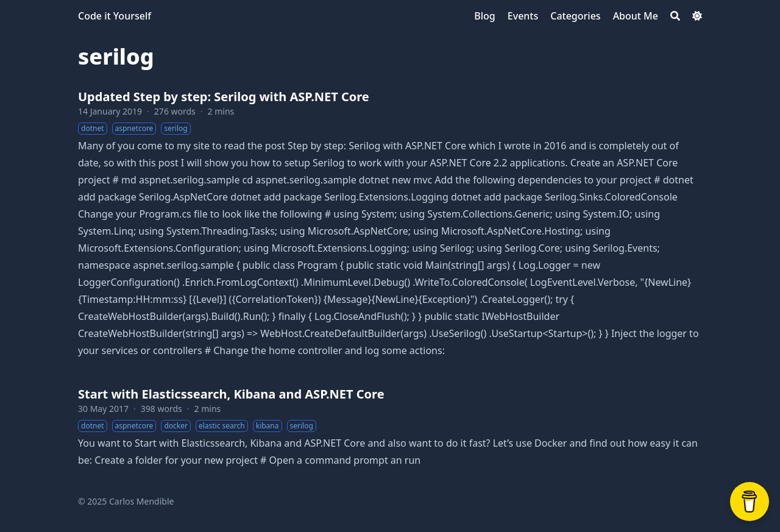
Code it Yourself (115, 16)
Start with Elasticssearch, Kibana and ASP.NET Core (231, 394)
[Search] (675, 16)
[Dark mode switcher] (697, 16)
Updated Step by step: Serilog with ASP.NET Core (224, 97)
